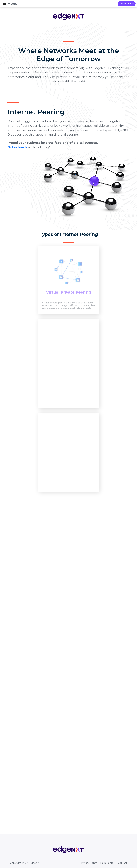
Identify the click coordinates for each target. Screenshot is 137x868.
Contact (122, 863)
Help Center (107, 863)
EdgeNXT (35, 863)
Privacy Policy (89, 863)
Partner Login (127, 4)
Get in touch (17, 156)
